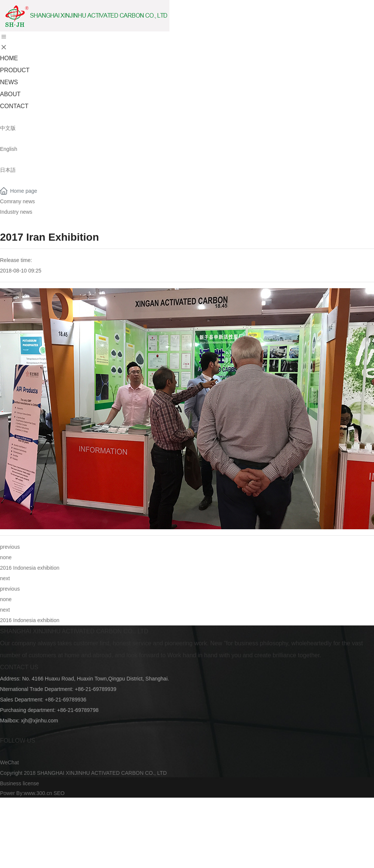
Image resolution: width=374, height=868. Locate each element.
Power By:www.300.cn (26, 793)
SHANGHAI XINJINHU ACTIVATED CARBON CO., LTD (74, 631)
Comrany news (17, 201)
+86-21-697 (58, 700)
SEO (59, 793)
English (9, 149)
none (6, 557)
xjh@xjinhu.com (39, 721)
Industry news (16, 212)
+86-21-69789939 (95, 689)
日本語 (8, 170)
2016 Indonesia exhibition (30, 568)
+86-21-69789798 (78, 710)
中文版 (8, 128)
